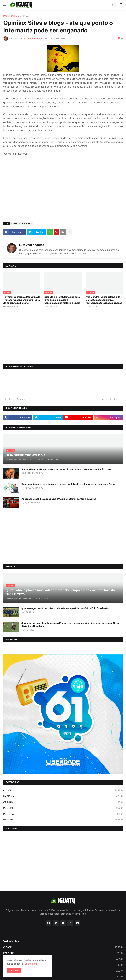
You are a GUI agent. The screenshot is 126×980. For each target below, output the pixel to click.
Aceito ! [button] (14, 971)
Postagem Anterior (15, 399)
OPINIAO (25, 16)
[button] (5, 5)
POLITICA (63, 814)
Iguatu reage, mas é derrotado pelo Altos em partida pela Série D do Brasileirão (65, 608)
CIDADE (63, 790)
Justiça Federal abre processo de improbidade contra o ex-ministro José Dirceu (66, 469)
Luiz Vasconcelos (32, 245)
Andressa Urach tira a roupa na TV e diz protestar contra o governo (59, 499)
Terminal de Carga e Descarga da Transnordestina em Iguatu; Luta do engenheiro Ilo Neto (22, 300)
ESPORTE (63, 953)
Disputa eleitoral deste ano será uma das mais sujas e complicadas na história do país (62, 300)
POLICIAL (63, 808)
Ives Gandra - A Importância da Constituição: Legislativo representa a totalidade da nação (104, 300)
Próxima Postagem (111, 399)
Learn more (31, 964)
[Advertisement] (63, 195)
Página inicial (10, 16)
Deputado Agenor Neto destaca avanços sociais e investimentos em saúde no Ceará (68, 484)
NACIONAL (63, 796)
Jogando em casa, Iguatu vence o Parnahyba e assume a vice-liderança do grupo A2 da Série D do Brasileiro (70, 624)
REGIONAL (27, 223)
